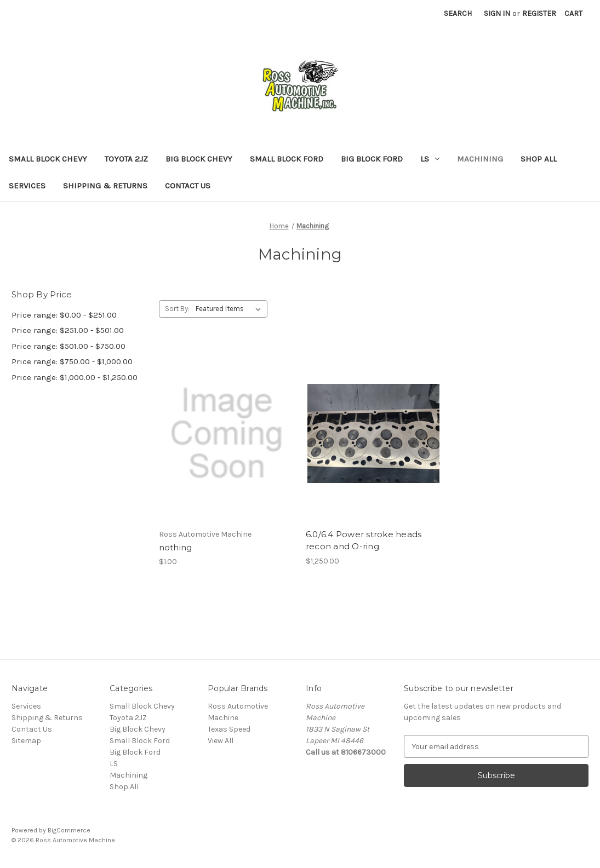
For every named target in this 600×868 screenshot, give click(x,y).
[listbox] (230, 309)
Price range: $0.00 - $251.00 (64, 315)
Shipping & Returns (105, 186)
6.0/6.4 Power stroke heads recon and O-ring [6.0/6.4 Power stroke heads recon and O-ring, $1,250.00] (364, 541)
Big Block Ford (372, 159)
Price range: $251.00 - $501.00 (68, 330)
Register (539, 13)
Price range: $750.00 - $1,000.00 (72, 361)
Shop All (539, 159)
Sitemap (26, 741)
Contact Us (188, 186)
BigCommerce (69, 830)
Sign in (497, 13)
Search (458, 13)
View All (221, 741)
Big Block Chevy (199, 159)
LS (430, 159)
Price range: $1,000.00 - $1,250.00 (75, 377)
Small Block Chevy (48, 159)
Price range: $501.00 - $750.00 (68, 346)
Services (27, 186)
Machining (480, 159)
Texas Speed (229, 729)
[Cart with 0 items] (573, 13)
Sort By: (177, 309)
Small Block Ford (287, 159)
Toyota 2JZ (126, 159)
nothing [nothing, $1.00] (176, 547)
